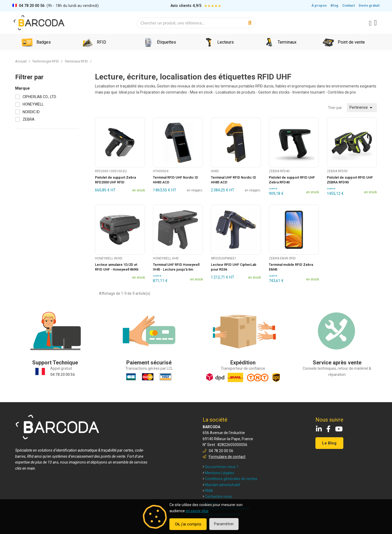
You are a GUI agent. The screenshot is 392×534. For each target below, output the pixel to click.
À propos (319, 5)
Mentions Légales (218, 473)
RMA (208, 491)
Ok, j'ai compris (188, 524)
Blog (334, 5)
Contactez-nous (217, 497)
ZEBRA (29, 119)
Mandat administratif (222, 485)
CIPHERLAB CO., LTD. (40, 97)
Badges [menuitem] (44, 42)
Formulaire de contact (227, 457)
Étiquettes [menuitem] (166, 42)
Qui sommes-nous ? (220, 467)
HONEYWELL (33, 104)
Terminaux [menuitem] (287, 42)
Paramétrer (224, 524)
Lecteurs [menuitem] (226, 42)
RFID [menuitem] (101, 42)
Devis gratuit (369, 5)
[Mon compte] (370, 23)
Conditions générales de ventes (230, 479)
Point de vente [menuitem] (351, 42)
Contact (349, 5)
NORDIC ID (31, 112)
